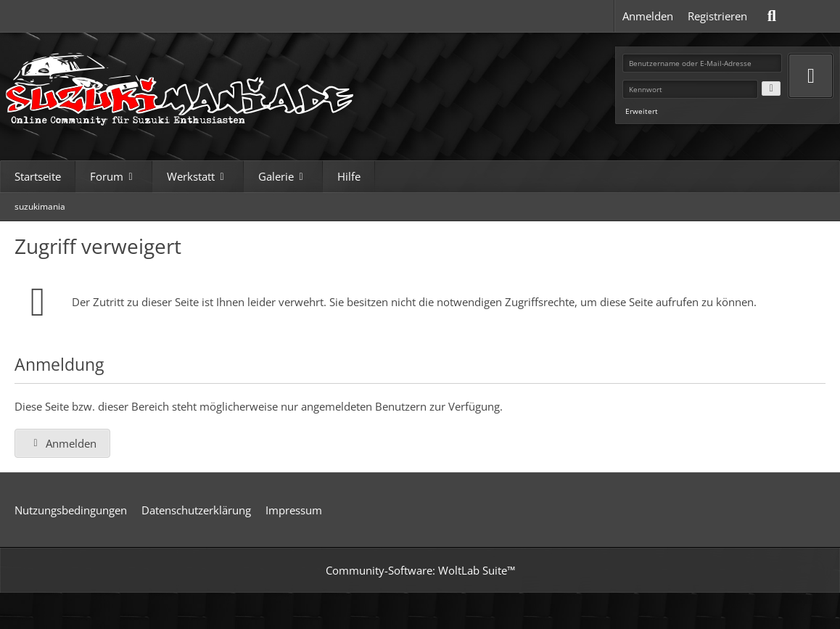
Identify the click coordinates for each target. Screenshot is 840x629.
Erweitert (642, 111)
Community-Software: (420, 570)
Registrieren (717, 16)
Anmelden (648, 16)
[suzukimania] (181, 85)
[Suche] (772, 16)
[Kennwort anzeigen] (771, 89)
